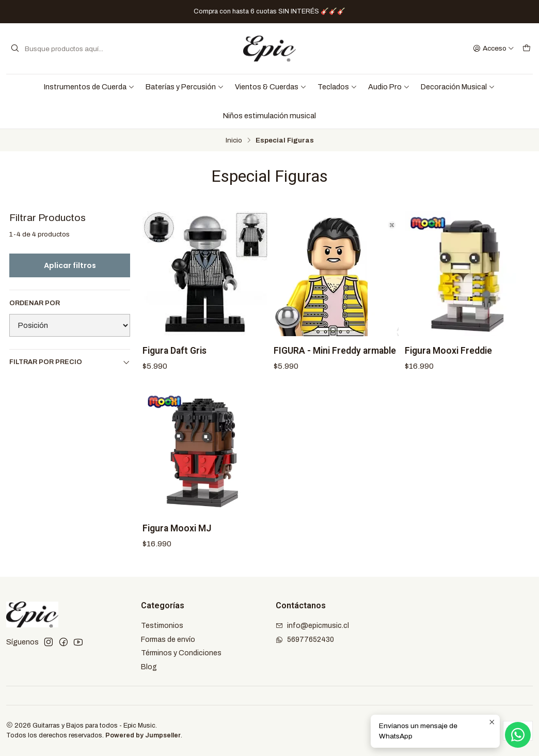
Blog (149, 667)
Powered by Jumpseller (143, 735)
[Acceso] (494, 49)
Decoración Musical (458, 87)
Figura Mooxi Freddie (448, 351)
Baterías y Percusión (185, 87)
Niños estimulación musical (269, 116)
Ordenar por (35, 303)
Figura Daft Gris (175, 351)
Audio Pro (389, 87)
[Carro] (527, 49)
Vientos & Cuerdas (271, 87)
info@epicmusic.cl (312, 626)
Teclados (337, 87)
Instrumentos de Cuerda (89, 87)
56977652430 (305, 640)
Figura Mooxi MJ (177, 535)
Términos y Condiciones (181, 653)
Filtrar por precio (70, 362)
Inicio (234, 140)
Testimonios (162, 626)
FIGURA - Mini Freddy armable (335, 351)
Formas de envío (168, 640)
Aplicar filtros (70, 265)
